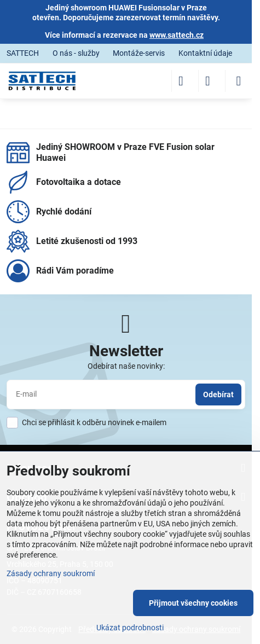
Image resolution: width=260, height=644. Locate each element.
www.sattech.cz (177, 35)
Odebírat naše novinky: (126, 366)
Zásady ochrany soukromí (51, 573)
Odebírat (218, 394)
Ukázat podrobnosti (130, 628)
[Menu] (239, 81)
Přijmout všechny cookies (193, 603)
